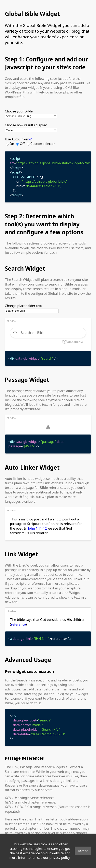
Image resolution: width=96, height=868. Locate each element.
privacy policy (60, 858)
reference (18, 624)
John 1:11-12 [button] (37, 528)
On (12, 144)
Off (22, 144)
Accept (83, 851)
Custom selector (43, 144)
